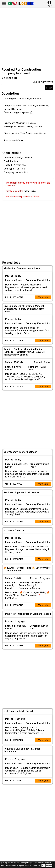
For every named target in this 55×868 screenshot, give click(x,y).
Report (49, 88)
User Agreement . (34, 866)
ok (43, 866)
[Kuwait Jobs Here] (21, 5)
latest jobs (30, 191)
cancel (49, 866)
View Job (43, 297)
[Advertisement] (27, 38)
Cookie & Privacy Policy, (12, 866)
